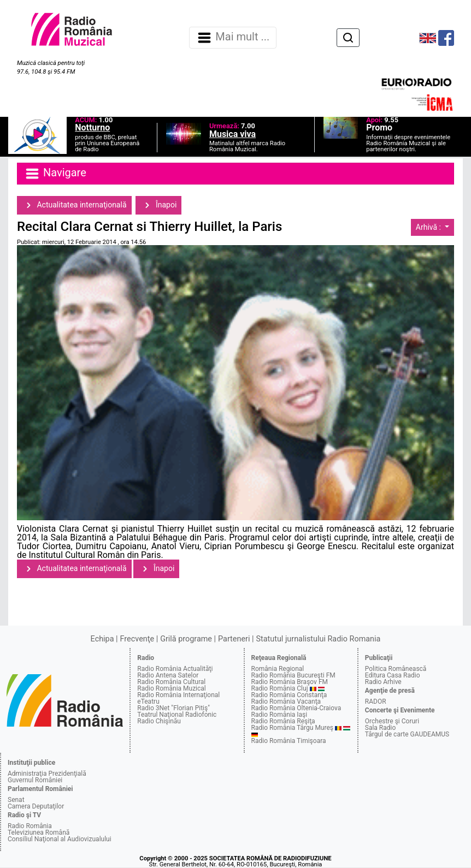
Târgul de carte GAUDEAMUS (407, 734)
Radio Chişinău (159, 721)
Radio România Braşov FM (290, 682)
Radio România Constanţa (289, 695)
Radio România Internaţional (178, 695)
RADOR (376, 701)
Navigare (55, 174)
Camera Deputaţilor (36, 806)
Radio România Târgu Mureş (292, 728)
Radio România (30, 826)
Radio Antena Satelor (168, 675)
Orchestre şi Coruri (392, 721)
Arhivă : (429, 227)
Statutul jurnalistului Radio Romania (318, 639)
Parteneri (234, 639)
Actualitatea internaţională (74, 205)
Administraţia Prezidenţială (47, 774)
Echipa (102, 639)
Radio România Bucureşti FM (293, 675)
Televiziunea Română (39, 833)
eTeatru (148, 701)
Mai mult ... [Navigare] (233, 38)
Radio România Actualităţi (175, 669)
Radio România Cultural (171, 682)
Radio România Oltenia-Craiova (296, 708)
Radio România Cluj (280, 688)
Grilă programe (186, 639)
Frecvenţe (137, 639)
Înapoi (158, 205)
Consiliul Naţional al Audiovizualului (60, 839)
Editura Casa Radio (393, 675)
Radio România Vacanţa (286, 701)
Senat (16, 800)
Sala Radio (381, 728)
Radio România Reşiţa (283, 721)
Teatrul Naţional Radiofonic (177, 715)
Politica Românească (396, 669)
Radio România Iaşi (279, 715)
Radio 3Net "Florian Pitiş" (173, 708)
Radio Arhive (383, 682)
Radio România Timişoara (289, 741)
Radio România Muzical (171, 688)
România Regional (278, 669)
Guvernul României (35, 780)
